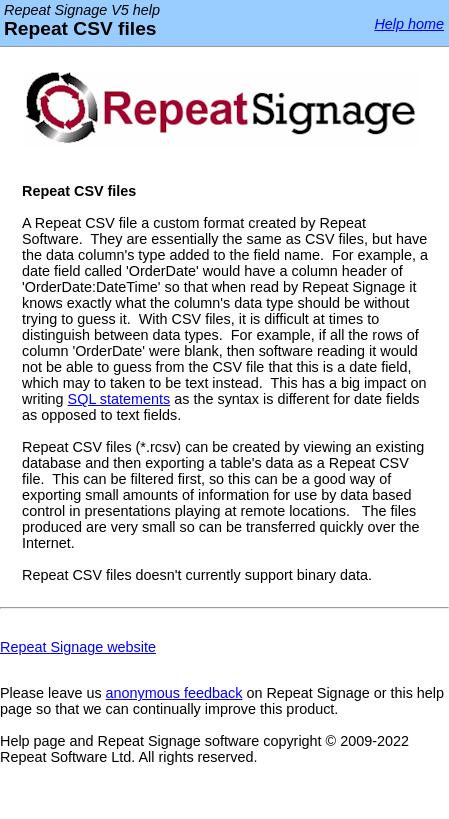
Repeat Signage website (78, 647)
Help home (409, 24)
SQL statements (119, 399)
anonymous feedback (174, 693)
